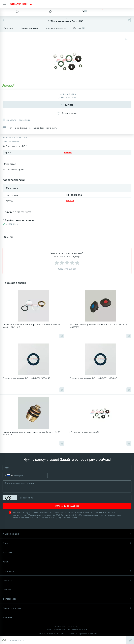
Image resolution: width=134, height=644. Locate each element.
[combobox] (8, 475)
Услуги (67, 562)
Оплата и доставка (67, 608)
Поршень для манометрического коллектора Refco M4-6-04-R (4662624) (32, 433)
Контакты (67, 617)
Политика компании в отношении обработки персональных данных (67, 634)
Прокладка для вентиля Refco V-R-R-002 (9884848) (27, 378)
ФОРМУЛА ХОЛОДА (21, 4)
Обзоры (67, 590)
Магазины (67, 552)
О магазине (67, 571)
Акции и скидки (67, 534)
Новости (67, 580)
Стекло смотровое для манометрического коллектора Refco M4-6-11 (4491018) (32, 326)
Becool (68, 153)
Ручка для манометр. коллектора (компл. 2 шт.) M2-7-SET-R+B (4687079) (98, 326)
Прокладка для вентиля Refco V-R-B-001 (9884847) (93, 378)
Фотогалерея (67, 599)
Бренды (67, 543)
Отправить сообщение (67, 506)
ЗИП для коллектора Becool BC (84, 432)
